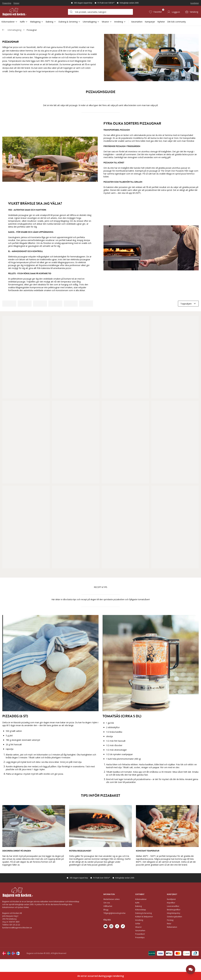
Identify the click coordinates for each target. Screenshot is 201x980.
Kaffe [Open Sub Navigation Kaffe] (24, 22)
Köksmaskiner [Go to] (141, 899)
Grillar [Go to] (138, 924)
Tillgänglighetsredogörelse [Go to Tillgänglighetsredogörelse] (114, 913)
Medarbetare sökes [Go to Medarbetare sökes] (112, 899)
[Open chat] (191, 970)
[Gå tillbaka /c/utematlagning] (3, 30)
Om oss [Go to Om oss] (107, 903)
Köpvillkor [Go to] (171, 903)
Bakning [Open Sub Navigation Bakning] (51, 22)
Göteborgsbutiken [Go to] (174, 917)
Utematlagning (14, 30)
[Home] (19, 12)
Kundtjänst (195, 3)
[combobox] (100, 12)
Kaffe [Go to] (137, 903)
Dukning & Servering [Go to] (143, 913)
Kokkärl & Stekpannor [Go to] (144, 917)
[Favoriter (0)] (155, 12)
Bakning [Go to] (138, 906)
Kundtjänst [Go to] (171, 899)
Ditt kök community (177, 22)
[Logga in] (173, 12)
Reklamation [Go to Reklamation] (172, 927)
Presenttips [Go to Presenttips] (140, 937)
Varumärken (137, 22)
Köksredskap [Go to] (141, 910)
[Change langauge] (4, 953)
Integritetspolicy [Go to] (174, 913)
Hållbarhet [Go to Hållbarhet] (108, 906)
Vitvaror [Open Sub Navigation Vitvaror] (107, 22)
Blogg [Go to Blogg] (106, 910)
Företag (16, 3)
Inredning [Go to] (139, 920)
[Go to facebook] (117, 926)
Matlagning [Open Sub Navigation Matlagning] (37, 22)
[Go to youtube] (105, 926)
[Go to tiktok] (123, 926)
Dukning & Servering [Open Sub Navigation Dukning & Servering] (69, 22)
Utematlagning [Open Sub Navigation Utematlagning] (91, 22)
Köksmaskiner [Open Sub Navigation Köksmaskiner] (9, 22)
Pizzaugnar (32, 30)
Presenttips (7, 3)
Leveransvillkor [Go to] (173, 906)
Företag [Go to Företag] (170, 920)
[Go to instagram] (111, 926)
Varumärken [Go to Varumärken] (140, 931)
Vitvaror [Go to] (138, 927)
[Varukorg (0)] (192, 12)
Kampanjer (150, 22)
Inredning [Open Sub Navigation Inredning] (120, 22)
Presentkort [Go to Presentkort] (140, 934)
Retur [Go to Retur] (169, 924)
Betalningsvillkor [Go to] (174, 910)
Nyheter (161, 22)
